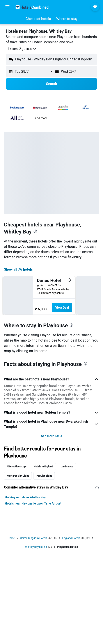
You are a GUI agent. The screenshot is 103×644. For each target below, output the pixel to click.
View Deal (62, 308)
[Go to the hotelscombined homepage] (32, 7)
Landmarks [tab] (67, 466)
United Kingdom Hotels (33, 538)
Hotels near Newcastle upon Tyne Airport (33, 503)
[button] (7, 7)
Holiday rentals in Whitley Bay (25, 497)
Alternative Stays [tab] (17, 466)
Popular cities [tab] (44, 476)
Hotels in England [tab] (43, 466)
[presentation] (35, 231)
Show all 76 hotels (18, 269)
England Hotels (71, 538)
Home (11, 538)
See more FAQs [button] (51, 436)
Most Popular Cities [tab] (18, 476)
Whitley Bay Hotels (36, 547)
